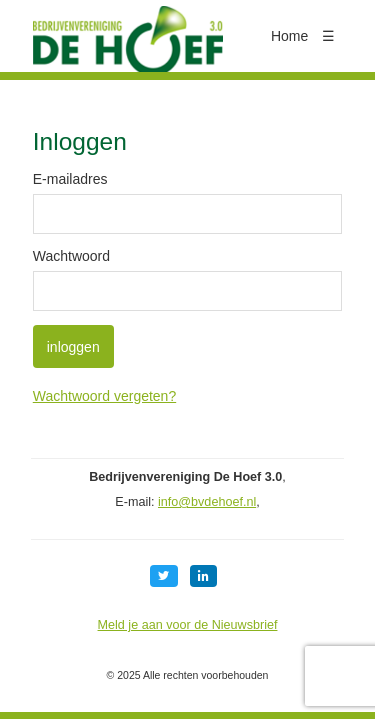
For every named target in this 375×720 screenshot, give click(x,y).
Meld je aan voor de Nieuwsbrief (188, 625)
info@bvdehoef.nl (207, 502)
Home (289, 36)
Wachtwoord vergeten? (104, 396)
